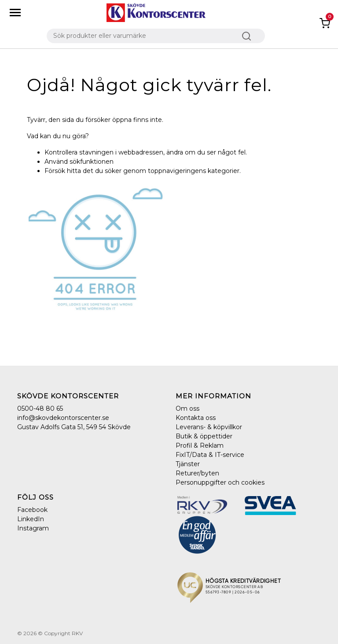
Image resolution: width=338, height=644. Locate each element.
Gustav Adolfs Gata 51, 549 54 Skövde (74, 427)
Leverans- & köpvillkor (209, 427)
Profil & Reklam (200, 445)
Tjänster (188, 464)
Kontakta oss (196, 418)
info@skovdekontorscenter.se (63, 418)
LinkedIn (31, 519)
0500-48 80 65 (40, 408)
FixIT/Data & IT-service (210, 455)
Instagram (33, 528)
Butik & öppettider (204, 436)
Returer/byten (197, 473)
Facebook (32, 510)
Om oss (187, 408)
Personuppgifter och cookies (220, 482)
